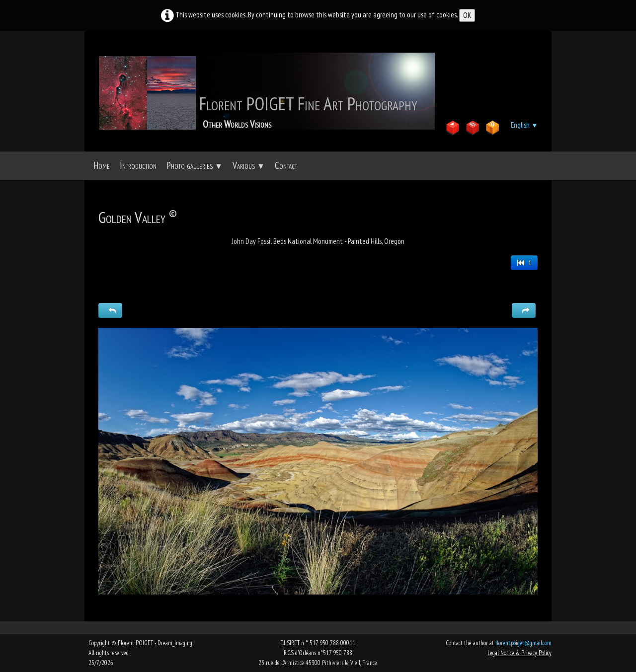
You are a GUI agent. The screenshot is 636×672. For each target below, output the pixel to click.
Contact (286, 165)
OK (467, 15)
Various (249, 165)
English (524, 125)
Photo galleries (195, 165)
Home (102, 165)
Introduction (138, 165)
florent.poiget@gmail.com (523, 643)
